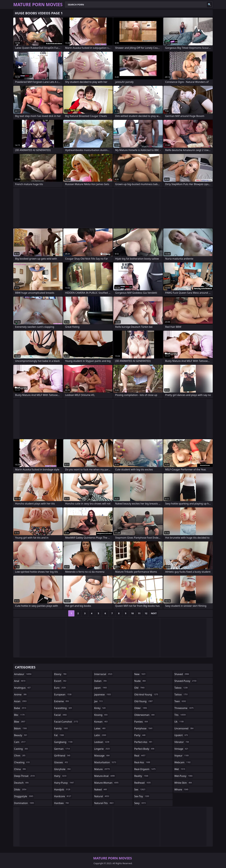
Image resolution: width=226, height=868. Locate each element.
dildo (21, 789)
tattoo (181, 694)
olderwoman (145, 715)
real (140, 756)
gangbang (64, 742)
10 (132, 613)
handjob (63, 789)
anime (21, 694)
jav (99, 701)
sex (140, 789)
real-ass (143, 762)
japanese (103, 694)
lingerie (102, 749)
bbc (20, 715)
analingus (23, 688)
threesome (184, 708)
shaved (182, 674)
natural (102, 796)
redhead (143, 783)
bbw (20, 722)
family (61, 728)
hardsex (62, 803)
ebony (61, 674)
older (141, 708)
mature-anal (105, 776)
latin (100, 735)
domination (24, 803)
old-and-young (147, 694)
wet (180, 769)
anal (20, 681)
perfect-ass (144, 742)
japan (101, 688)
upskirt (181, 735)
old (140, 688)
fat (59, 735)
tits (180, 715)
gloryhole (63, 769)
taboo (181, 688)
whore (182, 789)
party (140, 735)
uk (179, 722)
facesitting (63, 708)
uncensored (184, 728)
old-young (144, 701)
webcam (183, 762)
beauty (21, 735)
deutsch (22, 783)
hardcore (63, 796)
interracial (104, 674)
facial (61, 715)
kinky (100, 708)
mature (102, 769)
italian (101, 681)
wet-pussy (184, 776)
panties (141, 722)
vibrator (182, 742)
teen (180, 701)
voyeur (182, 756)
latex (100, 728)
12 (146, 613)
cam (20, 742)
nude (140, 681)
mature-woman (107, 783)
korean (101, 722)
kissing (101, 715)
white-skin (183, 783)
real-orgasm (145, 769)
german (62, 749)
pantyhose (144, 728)
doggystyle (24, 796)
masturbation (105, 762)
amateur (23, 674)
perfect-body (145, 749)
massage (102, 756)
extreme (62, 701)
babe (20, 708)
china (20, 769)
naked (101, 789)
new (140, 674)
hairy (61, 776)
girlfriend (63, 756)
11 (139, 613)
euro (60, 688)
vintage (182, 749)
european (63, 694)
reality (142, 776)
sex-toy (142, 796)
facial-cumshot (67, 722)
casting (21, 749)
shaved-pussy (186, 681)
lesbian (102, 742)
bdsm (21, 728)
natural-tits (104, 803)
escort (61, 681)
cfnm (20, 756)
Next (154, 613)
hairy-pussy (64, 783)
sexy (140, 803)
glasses (62, 762)
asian (21, 701)
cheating (22, 762)
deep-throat (25, 776)
